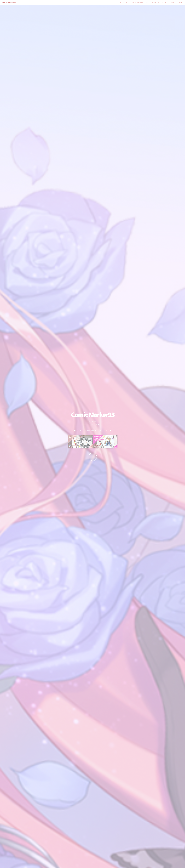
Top (116, 2)
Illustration (156, 2)
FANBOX (165, 2)
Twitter (172, 2)
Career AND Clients (137, 2)
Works (147, 2)
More (93, 457)
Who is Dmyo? (124, 2)
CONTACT (180, 2)
